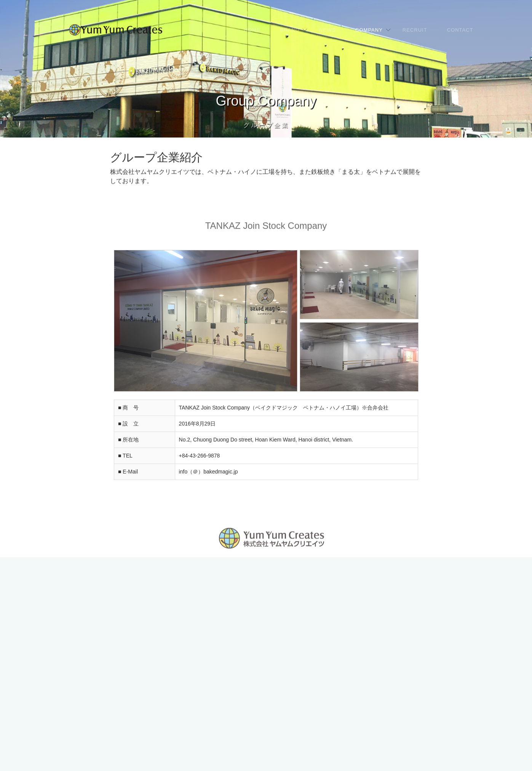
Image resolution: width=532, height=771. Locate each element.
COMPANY (369, 30)
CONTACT (460, 30)
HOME (252, 30)
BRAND (290, 30)
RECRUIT (415, 30)
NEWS (327, 30)
